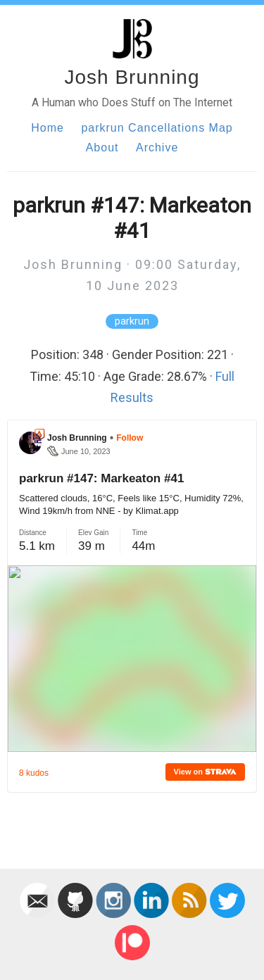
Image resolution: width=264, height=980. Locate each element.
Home (48, 128)
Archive (157, 147)
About (102, 147)
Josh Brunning (132, 77)
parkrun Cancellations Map (157, 128)
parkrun (132, 321)
